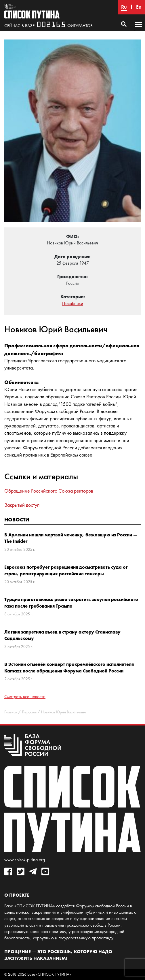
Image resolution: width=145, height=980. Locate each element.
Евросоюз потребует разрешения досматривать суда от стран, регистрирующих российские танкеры (66, 570)
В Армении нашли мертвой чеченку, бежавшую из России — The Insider (71, 538)
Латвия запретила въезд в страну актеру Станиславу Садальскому (62, 635)
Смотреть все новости (25, 697)
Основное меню (139, 30)
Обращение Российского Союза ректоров (49, 491)
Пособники (73, 303)
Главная (11, 712)
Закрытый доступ (22, 505)
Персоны (29, 712)
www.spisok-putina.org (25, 860)
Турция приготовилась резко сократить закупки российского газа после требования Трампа (71, 602)
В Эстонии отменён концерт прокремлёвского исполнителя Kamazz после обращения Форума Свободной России (69, 667)
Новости (17, 520)
